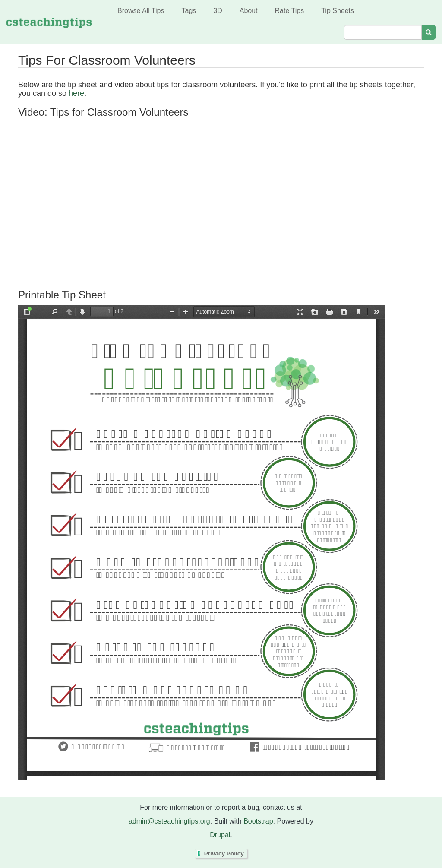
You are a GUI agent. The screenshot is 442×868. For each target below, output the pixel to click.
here (76, 93)
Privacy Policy (224, 854)
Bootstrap (258, 821)
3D (218, 11)
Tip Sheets (338, 11)
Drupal (220, 835)
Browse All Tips (141, 11)
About (249, 11)
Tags (189, 11)
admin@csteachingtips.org (169, 821)
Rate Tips (290, 11)
